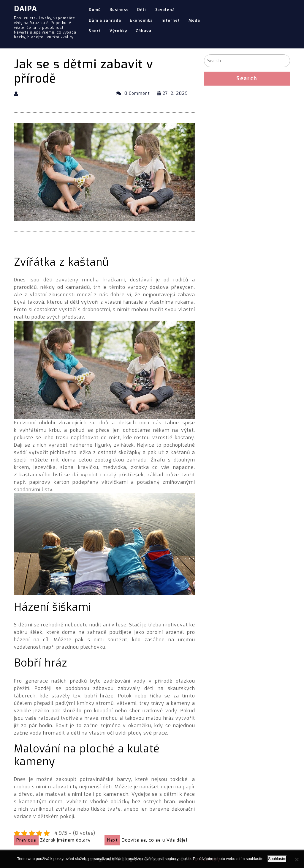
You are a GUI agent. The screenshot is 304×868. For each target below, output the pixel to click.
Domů (95, 10)
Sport (95, 31)
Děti (141, 10)
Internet (171, 20)
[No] (297, 859)
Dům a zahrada (105, 20)
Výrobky (118, 31)
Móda (194, 20)
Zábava (144, 31)
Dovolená (165, 10)
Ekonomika (141, 20)
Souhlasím (277, 859)
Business (119, 10)
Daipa (26, 9)
